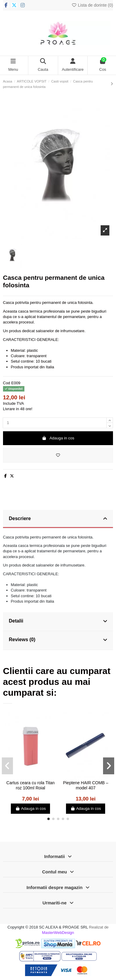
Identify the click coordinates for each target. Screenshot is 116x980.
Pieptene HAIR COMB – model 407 (86, 785)
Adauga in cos (58, 438)
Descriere (58, 519)
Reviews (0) (58, 640)
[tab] (58, 519)
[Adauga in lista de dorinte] (58, 455)
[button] (49, 819)
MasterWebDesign (58, 933)
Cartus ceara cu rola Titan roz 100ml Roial (30, 785)
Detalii (58, 621)
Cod (7, 383)
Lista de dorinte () (92, 5)
